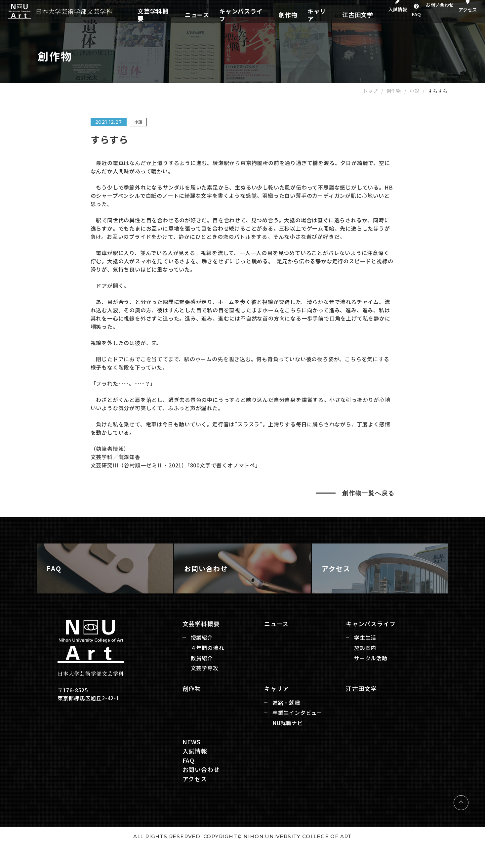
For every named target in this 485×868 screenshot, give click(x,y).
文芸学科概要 (179, 15)
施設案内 (369, 686)
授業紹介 (189, 676)
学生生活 (369, 676)
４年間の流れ (194, 686)
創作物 (285, 15)
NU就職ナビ (283, 761)
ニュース (212, 15)
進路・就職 (282, 740)
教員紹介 (189, 696)
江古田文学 (340, 15)
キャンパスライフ (250, 15)
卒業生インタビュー (293, 751)
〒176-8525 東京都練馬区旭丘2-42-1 (82, 732)
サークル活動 (375, 696)
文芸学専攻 (191, 706)
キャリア (310, 15)
